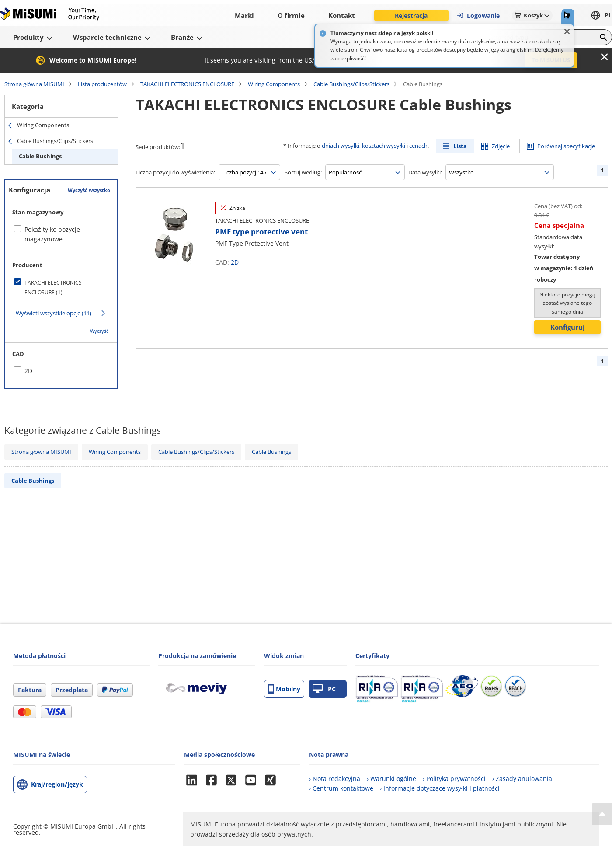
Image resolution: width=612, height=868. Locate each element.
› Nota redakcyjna (335, 779)
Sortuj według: (303, 172)
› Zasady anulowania (522, 779)
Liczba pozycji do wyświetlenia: (175, 172)
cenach (418, 146)
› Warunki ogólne (391, 779)
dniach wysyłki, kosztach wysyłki (363, 146)
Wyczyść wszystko (89, 190)
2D (235, 262)
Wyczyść (99, 331)
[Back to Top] (602, 814)
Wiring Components (274, 84)
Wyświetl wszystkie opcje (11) (54, 313)
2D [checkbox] (28, 371)
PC (324, 689)
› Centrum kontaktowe (341, 788)
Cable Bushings (40, 156)
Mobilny (284, 689)
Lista (460, 146)
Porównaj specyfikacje (566, 146)
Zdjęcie (501, 146)
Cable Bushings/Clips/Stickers (351, 84)
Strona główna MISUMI (34, 84)
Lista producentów (102, 84)
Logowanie (478, 16)
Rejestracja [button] (411, 16)
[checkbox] (61, 288)
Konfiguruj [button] (568, 327)
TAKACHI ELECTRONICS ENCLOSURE (187, 84)
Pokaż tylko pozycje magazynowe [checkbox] (52, 234)
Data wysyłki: (425, 172)
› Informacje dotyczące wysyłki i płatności (440, 788)
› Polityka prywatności (454, 779)
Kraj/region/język (57, 784)
